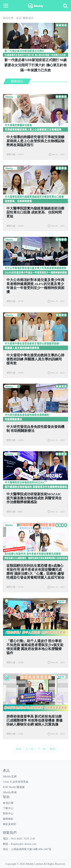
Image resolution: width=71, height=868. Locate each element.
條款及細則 (9, 824)
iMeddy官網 (10, 777)
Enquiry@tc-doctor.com (24, 844)
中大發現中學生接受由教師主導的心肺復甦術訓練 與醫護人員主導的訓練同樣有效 (35, 359)
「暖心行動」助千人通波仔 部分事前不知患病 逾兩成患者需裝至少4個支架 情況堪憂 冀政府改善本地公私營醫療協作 (35, 647)
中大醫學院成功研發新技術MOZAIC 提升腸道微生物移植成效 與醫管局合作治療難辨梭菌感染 (34, 498)
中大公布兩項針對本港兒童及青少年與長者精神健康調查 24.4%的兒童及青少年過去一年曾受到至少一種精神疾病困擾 (35, 286)
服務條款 (8, 819)
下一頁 (41, 749)
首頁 (19, 18)
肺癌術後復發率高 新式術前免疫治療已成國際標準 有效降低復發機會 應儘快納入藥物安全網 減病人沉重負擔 (35, 720)
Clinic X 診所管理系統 (16, 782)
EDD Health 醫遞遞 (14, 787)
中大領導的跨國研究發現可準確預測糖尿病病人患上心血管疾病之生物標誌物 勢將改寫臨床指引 (35, 141)
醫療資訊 (28, 18)
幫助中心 (8, 814)
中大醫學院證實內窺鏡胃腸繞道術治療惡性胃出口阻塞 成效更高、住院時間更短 (35, 212)
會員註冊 (8, 803)
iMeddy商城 (10, 792)
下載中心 (8, 808)
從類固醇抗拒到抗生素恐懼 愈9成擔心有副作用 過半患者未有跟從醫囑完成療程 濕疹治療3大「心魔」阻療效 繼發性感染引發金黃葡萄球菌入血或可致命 (35, 572)
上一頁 (29, 749)
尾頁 (52, 749)
